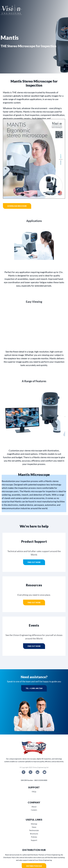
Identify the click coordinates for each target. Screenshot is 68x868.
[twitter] (31, 772)
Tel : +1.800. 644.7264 (34, 688)
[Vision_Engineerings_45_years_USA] (34, 742)
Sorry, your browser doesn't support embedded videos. (34, 324)
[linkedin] (37, 772)
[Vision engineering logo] (11, 10)
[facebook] (24, 772)
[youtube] (44, 772)
